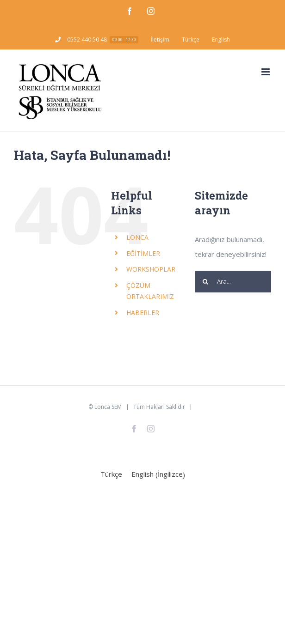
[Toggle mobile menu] (266, 72)
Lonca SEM (108, 407)
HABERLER (143, 313)
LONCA (137, 237)
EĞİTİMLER (143, 253)
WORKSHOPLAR (151, 269)
